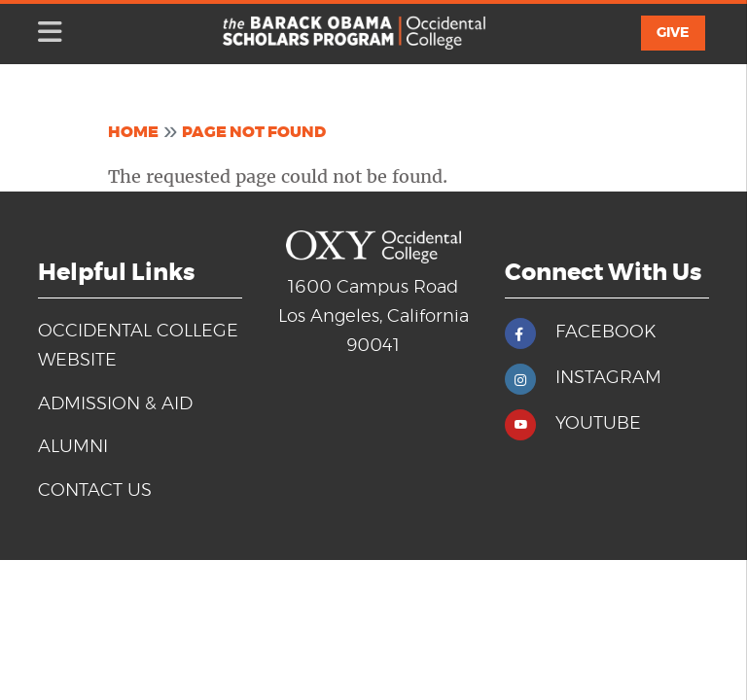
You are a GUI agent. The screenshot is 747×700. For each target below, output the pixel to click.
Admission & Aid (115, 404)
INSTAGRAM (608, 378)
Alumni (73, 447)
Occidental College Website (138, 346)
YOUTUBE (598, 424)
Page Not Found (254, 132)
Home (133, 132)
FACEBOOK (605, 332)
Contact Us (95, 491)
